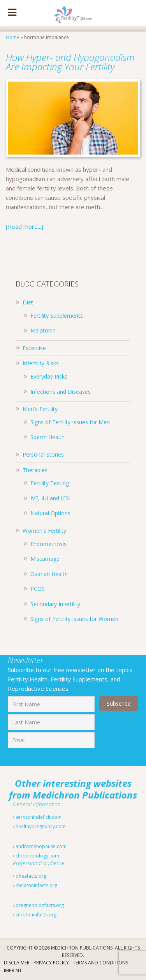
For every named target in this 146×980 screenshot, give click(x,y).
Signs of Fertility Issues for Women (74, 619)
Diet (28, 302)
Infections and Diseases (61, 392)
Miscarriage (45, 559)
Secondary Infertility (55, 604)
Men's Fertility (40, 409)
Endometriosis (48, 544)
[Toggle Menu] (12, 13)
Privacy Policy (51, 963)
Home (13, 37)
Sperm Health (47, 437)
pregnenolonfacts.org (38, 905)
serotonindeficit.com (37, 817)
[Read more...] (25, 226)
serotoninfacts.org (35, 915)
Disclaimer (17, 963)
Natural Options (50, 513)
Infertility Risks (41, 363)
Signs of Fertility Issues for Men (70, 422)
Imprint (13, 970)
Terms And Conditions (100, 963)
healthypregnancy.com (39, 826)
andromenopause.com (40, 846)
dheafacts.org (30, 876)
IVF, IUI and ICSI (50, 498)
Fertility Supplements (57, 316)
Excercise (34, 348)
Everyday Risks (49, 376)
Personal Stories (43, 454)
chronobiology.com (36, 856)
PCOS (38, 589)
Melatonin (43, 330)
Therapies (35, 470)
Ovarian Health (49, 574)
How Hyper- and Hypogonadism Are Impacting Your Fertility (70, 62)
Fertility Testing (50, 483)
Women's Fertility (44, 531)
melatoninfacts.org (35, 885)
